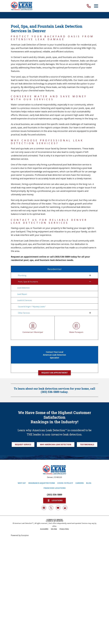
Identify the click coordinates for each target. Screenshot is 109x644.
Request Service (23, 445)
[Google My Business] (65, 508)
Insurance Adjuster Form (42, 483)
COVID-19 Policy (65, 483)
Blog (89, 483)
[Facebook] (44, 508)
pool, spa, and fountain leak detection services (46, 244)
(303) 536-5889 (54, 495)
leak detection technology (32, 84)
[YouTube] (58, 508)
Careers (80, 483)
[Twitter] (51, 508)
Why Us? (22, 483)
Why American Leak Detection (56, 445)
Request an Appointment (55, 373)
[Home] (22, 6)
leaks (83, 61)
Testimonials (87, 445)
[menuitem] (53, 275)
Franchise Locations (55, 488)
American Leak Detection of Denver (29, 45)
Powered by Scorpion (20, 535)
